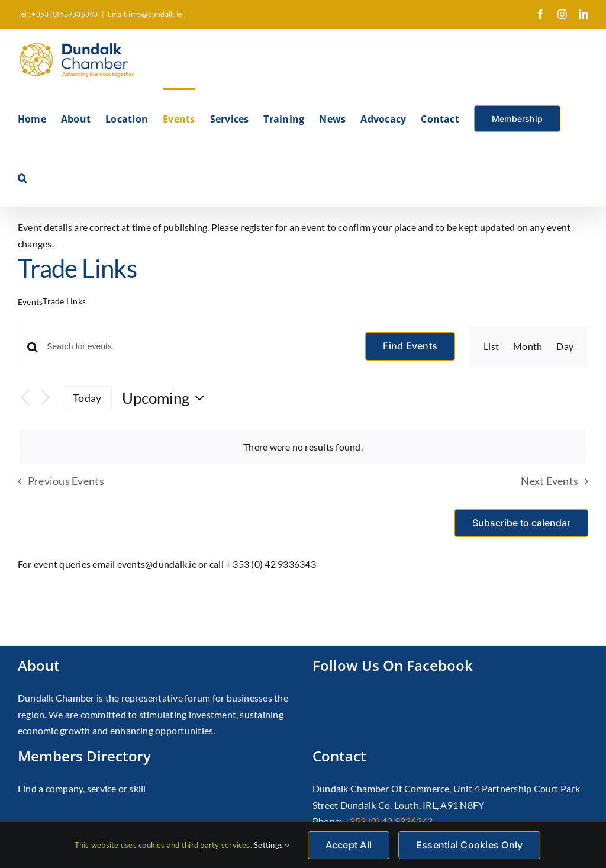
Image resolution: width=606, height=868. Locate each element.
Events (30, 302)
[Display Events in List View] (491, 346)
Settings (272, 845)
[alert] (303, 447)
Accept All (349, 845)
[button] (22, 177)
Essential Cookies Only (469, 845)
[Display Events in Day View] (565, 346)
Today (87, 398)
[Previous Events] (25, 398)
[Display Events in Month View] (528, 346)
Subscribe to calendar (521, 523)
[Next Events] (45, 398)
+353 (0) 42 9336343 (389, 821)
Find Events (410, 346)
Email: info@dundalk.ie (145, 14)
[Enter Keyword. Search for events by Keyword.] (199, 347)
